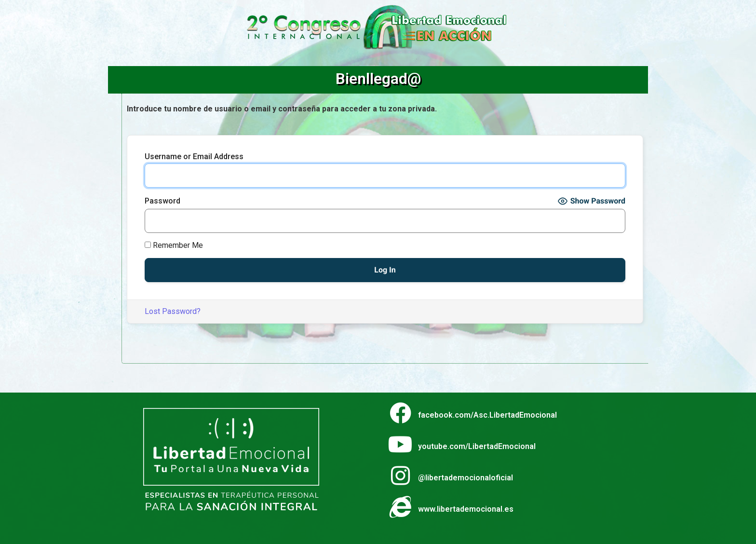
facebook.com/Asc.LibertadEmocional (487, 415)
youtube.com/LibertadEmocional (477, 446)
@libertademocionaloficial (466, 478)
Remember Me (174, 245)
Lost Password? (173, 311)
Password (162, 201)
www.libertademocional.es (466, 509)
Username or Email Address (194, 157)
